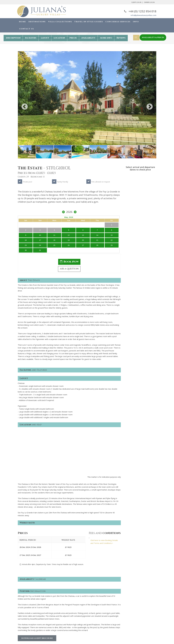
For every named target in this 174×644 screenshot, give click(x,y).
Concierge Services (118, 22)
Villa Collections (60, 22)
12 (140, 198)
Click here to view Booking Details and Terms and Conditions (104, 473)
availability (88, 38)
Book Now (140, 226)
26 (140, 209)
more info (106, 38)
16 (127, 203)
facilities (31, 38)
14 (148, 198)
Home (22, 22)
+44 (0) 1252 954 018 (140, 11)
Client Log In (136, 2)
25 (136, 209)
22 (152, 203)
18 (136, 203)
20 (144, 203)
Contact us (22, 617)
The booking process (26, 609)
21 (148, 203)
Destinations (37, 22)
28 (148, 209)
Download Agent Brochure (37, 570)
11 (136, 198)
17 (131, 203)
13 (144, 198)
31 (131, 214)
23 (127, 209)
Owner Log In (149, 2)
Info (136, 22)
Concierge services (26, 613)
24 (131, 209)
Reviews (121, 38)
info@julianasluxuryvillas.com (143, 15)
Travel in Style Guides (89, 22)
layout (45, 38)
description (13, 38)
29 (152, 209)
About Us (22, 602)
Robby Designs (101, 639)
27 (144, 209)
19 (140, 203)
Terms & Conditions (61, 602)
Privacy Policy (59, 606)
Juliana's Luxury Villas (33, 637)
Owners (21, 620)
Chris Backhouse (100, 637)
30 (127, 214)
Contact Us (27, 29)
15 (152, 198)
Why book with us (25, 606)
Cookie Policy (59, 609)
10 (131, 198)
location (59, 38)
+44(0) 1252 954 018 (133, 602)
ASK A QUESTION (140, 234)
